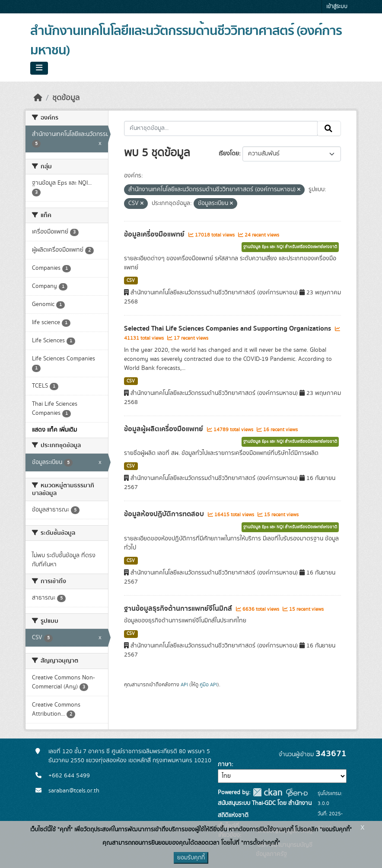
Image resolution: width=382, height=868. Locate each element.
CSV (131, 281)
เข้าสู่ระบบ (337, 7)
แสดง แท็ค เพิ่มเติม (54, 430)
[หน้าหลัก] (38, 98)
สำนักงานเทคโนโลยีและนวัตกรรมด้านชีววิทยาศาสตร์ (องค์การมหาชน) (186, 41)
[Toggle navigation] (39, 68)
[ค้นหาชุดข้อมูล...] (221, 129)
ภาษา (225, 764)
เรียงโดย (229, 154)
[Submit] (329, 129)
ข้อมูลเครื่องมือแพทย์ (155, 234)
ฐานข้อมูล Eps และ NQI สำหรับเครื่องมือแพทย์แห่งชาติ (290, 247)
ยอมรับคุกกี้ (191, 858)
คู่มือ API (209, 685)
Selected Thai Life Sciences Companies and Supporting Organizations (228, 328)
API (184, 685)
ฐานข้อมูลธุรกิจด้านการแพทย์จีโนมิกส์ (179, 609)
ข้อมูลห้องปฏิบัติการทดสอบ (165, 514)
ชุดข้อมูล (66, 98)
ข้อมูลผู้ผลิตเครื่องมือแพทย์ (164, 429)
